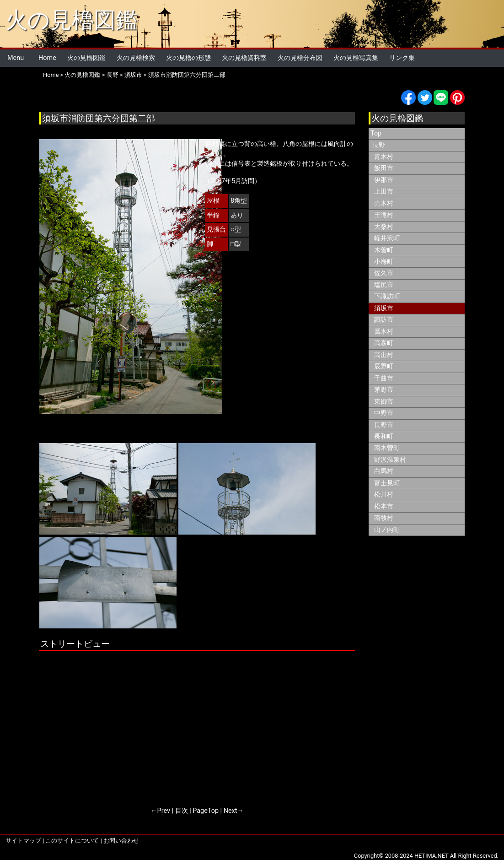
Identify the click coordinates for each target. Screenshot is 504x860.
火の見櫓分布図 (300, 58)
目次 (182, 811)
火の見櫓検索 (136, 58)
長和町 (384, 436)
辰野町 (384, 366)
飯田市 (384, 168)
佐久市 (384, 273)
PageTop (206, 811)
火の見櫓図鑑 (72, 20)
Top (376, 133)
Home (47, 58)
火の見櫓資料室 (244, 58)
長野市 (384, 425)
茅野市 (384, 390)
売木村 (384, 203)
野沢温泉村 (390, 460)
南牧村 (384, 518)
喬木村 (384, 332)
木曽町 (384, 250)
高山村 (384, 355)
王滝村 (384, 215)
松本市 (384, 506)
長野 (113, 75)
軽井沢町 (387, 238)
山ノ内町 (387, 530)
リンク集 (402, 58)
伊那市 (384, 180)
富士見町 (387, 483)
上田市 (384, 192)
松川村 (384, 495)
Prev (164, 811)
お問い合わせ (121, 841)
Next (231, 811)
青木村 (384, 157)
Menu (16, 58)
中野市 (384, 413)
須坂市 (133, 75)
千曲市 (384, 378)
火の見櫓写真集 (356, 58)
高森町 (384, 343)
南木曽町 (387, 448)
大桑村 (384, 227)
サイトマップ (23, 841)
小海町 (384, 262)
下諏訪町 (387, 296)
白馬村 (384, 471)
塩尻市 (384, 285)
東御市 (384, 402)
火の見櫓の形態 (188, 58)
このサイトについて (72, 841)
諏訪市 (384, 320)
